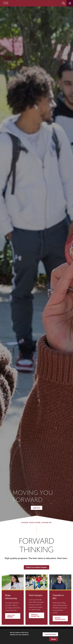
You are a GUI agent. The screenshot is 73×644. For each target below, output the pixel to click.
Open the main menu (70, 3)
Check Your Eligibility (11, 616)
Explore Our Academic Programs (36, 567)
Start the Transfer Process (60, 618)
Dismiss (54, 639)
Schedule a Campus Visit (35, 615)
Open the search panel (64, 3)
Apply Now (37, 508)
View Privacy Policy (50, 634)
